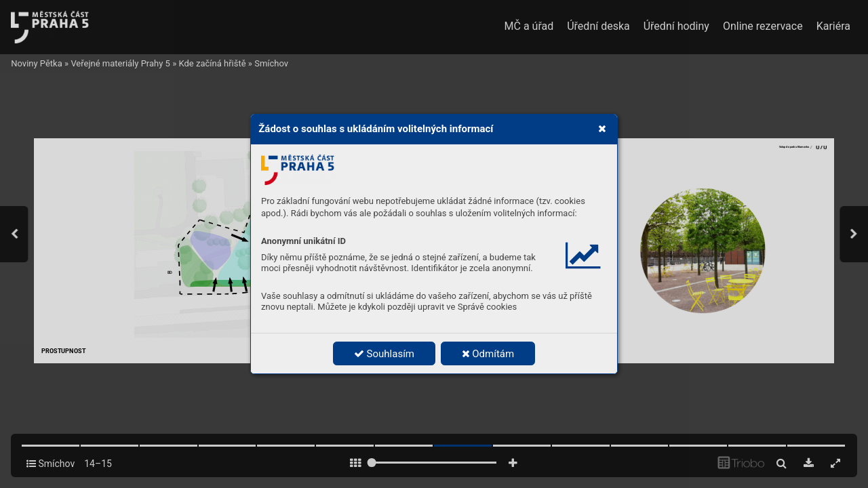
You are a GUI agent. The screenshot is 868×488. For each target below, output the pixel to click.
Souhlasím (384, 354)
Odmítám (488, 354)
